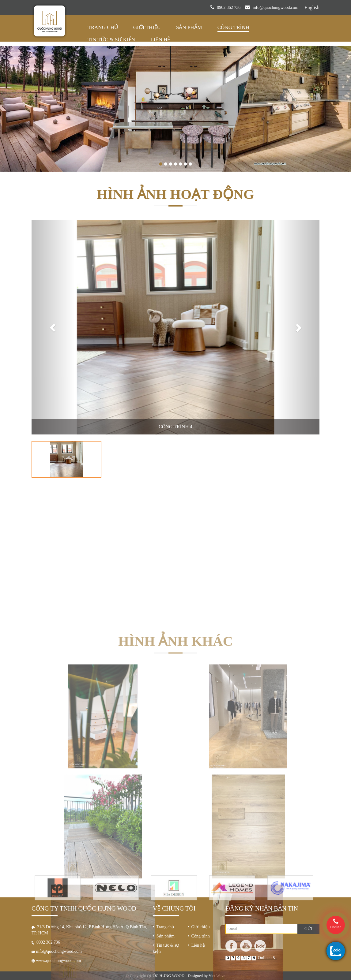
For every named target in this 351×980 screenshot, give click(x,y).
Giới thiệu (147, 27)
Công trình (233, 27)
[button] (53, 327)
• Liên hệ (196, 945)
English (312, 7)
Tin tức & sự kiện (111, 40)
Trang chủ (103, 27)
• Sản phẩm (164, 936)
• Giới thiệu (199, 927)
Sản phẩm (189, 27)
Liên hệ (160, 40)
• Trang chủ (164, 927)
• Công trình (199, 936)
